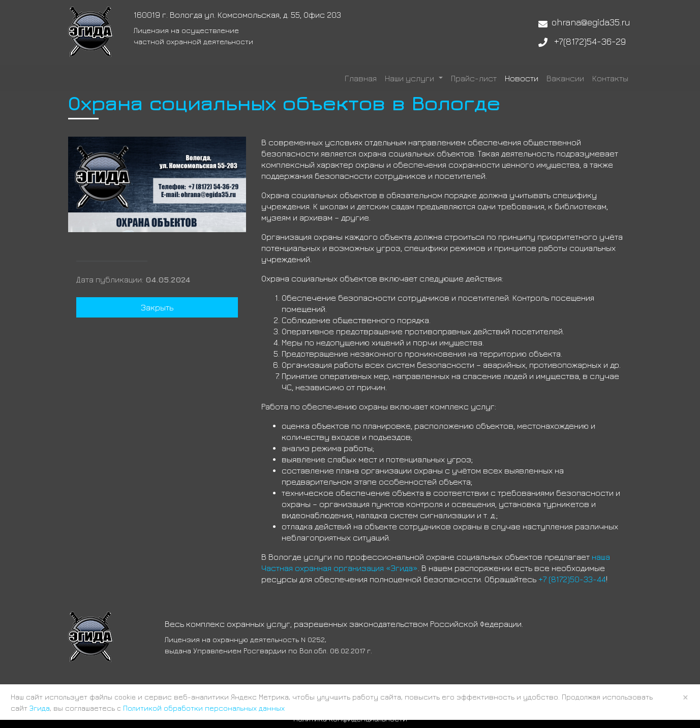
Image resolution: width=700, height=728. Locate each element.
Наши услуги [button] (410, 78)
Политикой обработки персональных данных (204, 708)
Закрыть (157, 307)
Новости (522, 78)
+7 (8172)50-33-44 (572, 579)
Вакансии (565, 78)
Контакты (610, 78)
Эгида (40, 708)
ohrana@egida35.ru (591, 22)
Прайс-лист (474, 78)
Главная (361, 78)
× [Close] (686, 697)
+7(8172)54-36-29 (590, 41)
